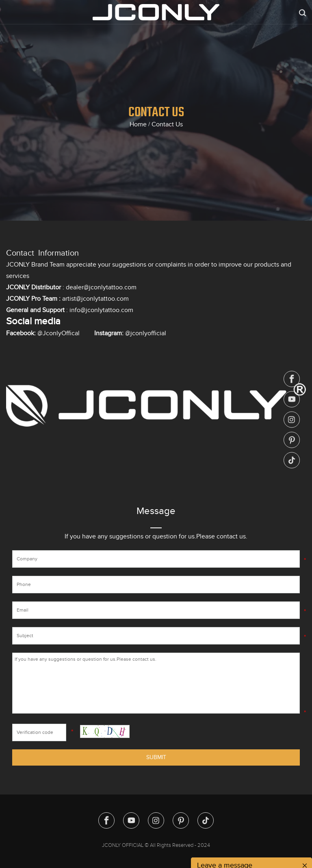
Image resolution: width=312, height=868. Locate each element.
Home (138, 124)
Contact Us (167, 124)
